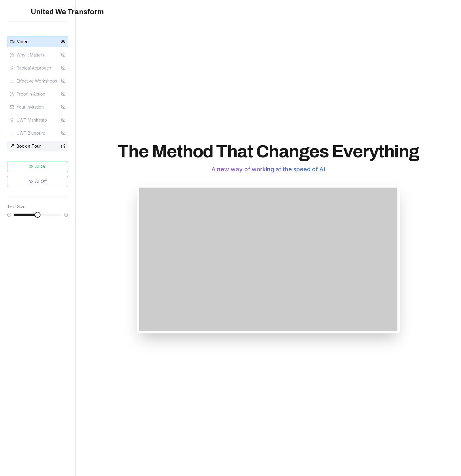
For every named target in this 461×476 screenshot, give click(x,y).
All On (38, 166)
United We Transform (67, 12)
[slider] (38, 215)
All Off (38, 181)
